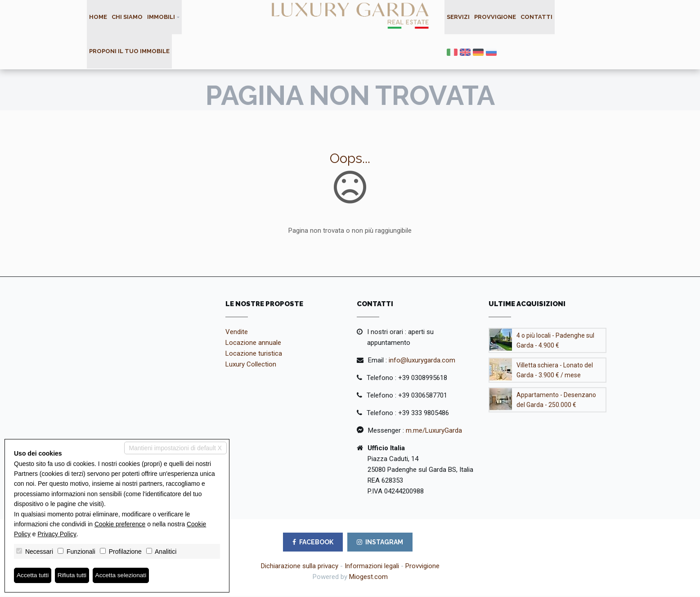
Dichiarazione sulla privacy (300, 567)
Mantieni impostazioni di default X (175, 448)
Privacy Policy (57, 534)
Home (98, 17)
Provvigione (495, 17)
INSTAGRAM (380, 543)
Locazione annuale (253, 344)
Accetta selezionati (123, 575)
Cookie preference (120, 524)
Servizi (458, 17)
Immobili (161, 17)
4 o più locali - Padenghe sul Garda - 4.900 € (555, 342)
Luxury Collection (251, 366)
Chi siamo (127, 17)
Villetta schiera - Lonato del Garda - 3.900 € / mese (555, 371)
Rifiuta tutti (73, 575)
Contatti (536, 17)
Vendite (237, 333)
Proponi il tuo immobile (129, 52)
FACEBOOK (313, 543)
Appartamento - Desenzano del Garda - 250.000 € (556, 401)
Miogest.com (368, 578)
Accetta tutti (33, 575)
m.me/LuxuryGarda (434, 432)
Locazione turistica (254, 355)
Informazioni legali (372, 567)
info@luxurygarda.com (422, 362)
